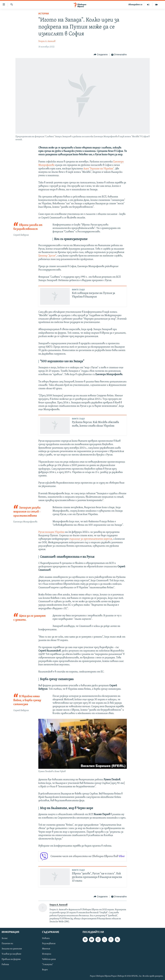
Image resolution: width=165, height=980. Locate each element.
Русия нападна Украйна (51, 532)
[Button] (101, 55)
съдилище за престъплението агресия (91, 539)
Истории (44, 14)
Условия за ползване (11, 954)
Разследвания (49, 944)
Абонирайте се (135, 5)
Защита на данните (12, 949)
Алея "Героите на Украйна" (99, 169)
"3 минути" (48, 965)
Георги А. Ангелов (47, 41)
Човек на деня (49, 959)
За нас (5, 939)
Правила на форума (11, 959)
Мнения (46, 949)
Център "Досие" (47, 256)
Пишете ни (7, 944)
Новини (46, 939)
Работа (5, 965)
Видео (45, 970)
